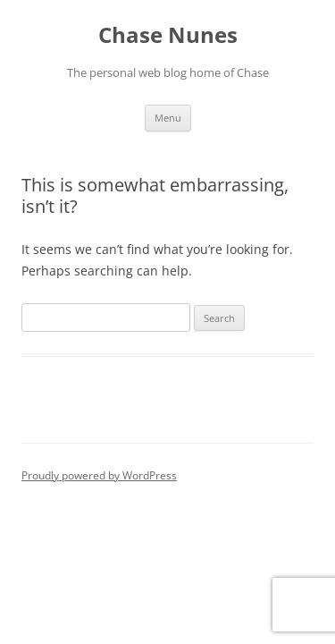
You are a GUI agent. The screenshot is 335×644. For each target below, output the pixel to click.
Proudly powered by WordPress (99, 475)
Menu (168, 118)
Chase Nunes (168, 35)
